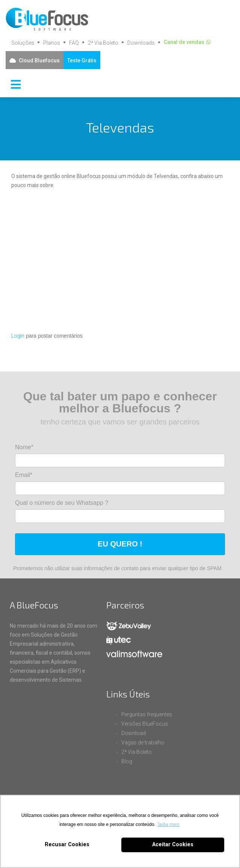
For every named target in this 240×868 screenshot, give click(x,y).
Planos (52, 43)
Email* (24, 475)
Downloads (141, 43)
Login (18, 336)
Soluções (23, 43)
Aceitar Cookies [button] (173, 845)
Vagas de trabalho (143, 743)
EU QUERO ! (120, 544)
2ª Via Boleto (103, 43)
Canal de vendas (184, 42)
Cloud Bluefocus (39, 60)
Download (134, 733)
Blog (127, 761)
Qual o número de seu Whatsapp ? (62, 503)
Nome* (24, 447)
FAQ (74, 43)
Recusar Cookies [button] (67, 845)
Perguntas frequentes (147, 714)
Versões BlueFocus (145, 724)
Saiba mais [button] (168, 824)
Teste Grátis (82, 60)
